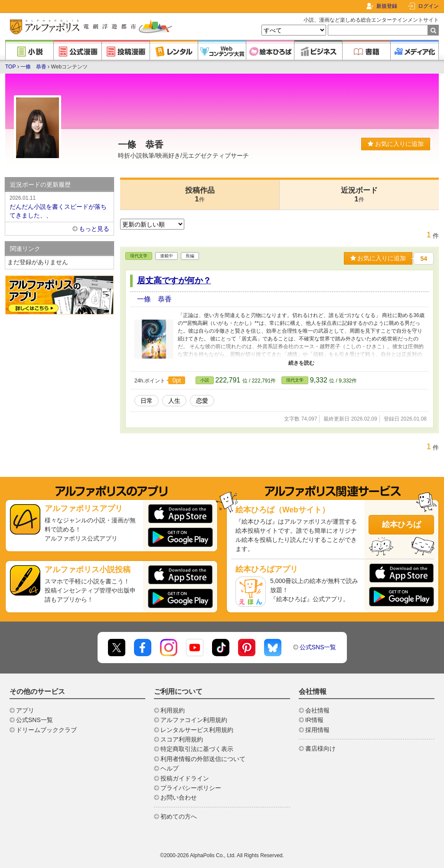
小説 (205, 380)
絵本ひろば (402, 525)
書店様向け (320, 748)
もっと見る (94, 229)
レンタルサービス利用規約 (197, 730)
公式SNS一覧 (318, 647)
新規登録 (387, 6)
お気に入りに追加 (396, 144)
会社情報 (317, 710)
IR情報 (314, 720)
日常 (147, 401)
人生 (174, 401)
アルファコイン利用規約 (194, 720)
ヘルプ (170, 768)
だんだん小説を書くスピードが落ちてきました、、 (59, 206)
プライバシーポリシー (191, 788)
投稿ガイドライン (185, 778)
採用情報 (317, 730)
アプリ (25, 710)
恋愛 (202, 401)
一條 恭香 (33, 67)
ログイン (428, 6)
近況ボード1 (359, 195)
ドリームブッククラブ (46, 730)
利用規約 (173, 710)
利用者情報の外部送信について (203, 759)
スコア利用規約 (182, 739)
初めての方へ (179, 816)
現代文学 (139, 256)
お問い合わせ (179, 797)
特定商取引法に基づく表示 (197, 749)
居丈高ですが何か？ (174, 280)
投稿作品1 (200, 195)
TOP (10, 67)
